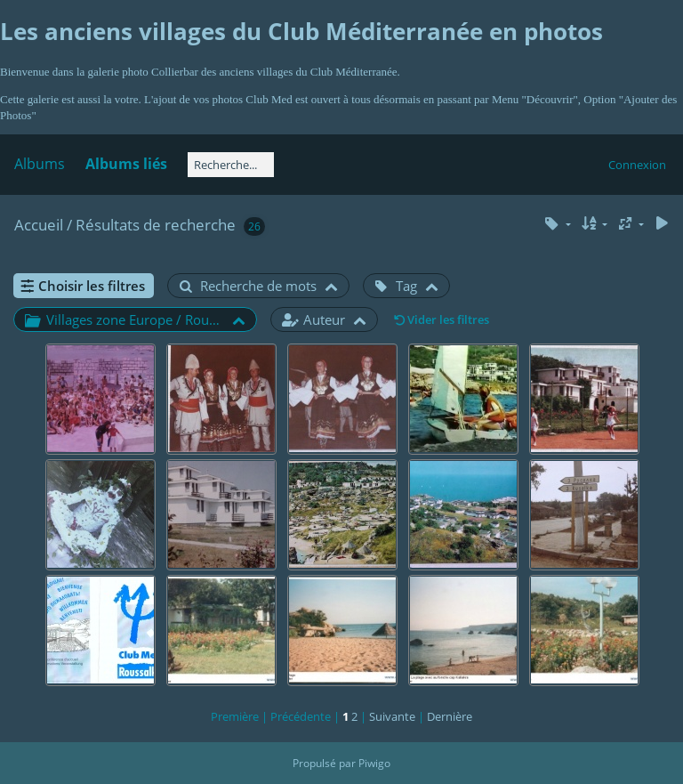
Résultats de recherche (156, 225)
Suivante (392, 716)
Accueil (39, 225)
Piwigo (374, 763)
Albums (40, 164)
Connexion (637, 165)
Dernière (450, 716)
